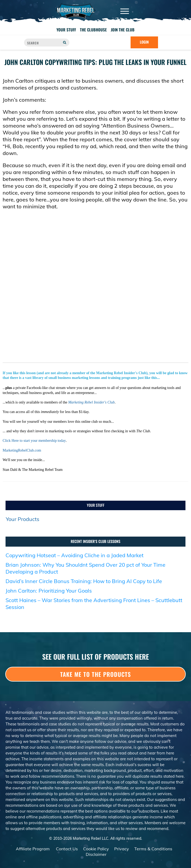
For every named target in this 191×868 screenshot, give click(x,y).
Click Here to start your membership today (34, 441)
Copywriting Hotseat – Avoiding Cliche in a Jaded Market (75, 555)
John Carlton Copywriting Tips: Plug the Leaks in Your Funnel (96, 62)
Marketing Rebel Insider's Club (91, 402)
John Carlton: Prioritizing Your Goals (49, 591)
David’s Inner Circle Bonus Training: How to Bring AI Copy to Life (84, 581)
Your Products (23, 519)
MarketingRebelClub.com (22, 450)
